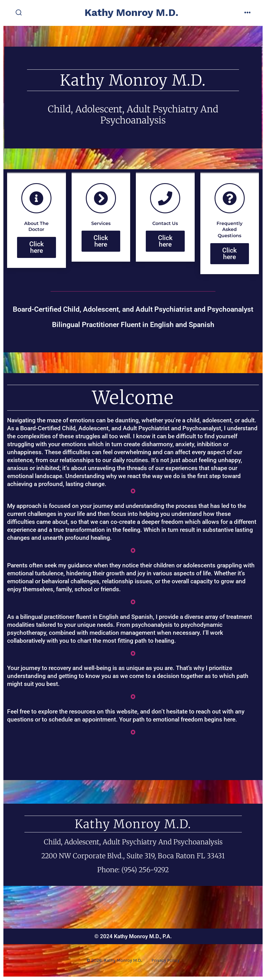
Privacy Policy (165, 960)
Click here (37, 259)
